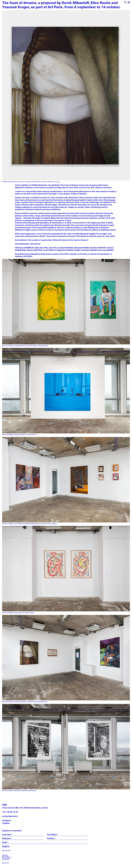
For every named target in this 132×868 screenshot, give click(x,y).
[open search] (125, 3)
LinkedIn (6, 823)
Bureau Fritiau (6, 857)
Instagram (7, 820)
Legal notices (6, 863)
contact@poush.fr (10, 816)
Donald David (6, 859)
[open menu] (129, 3)
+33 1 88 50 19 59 (10, 812)
